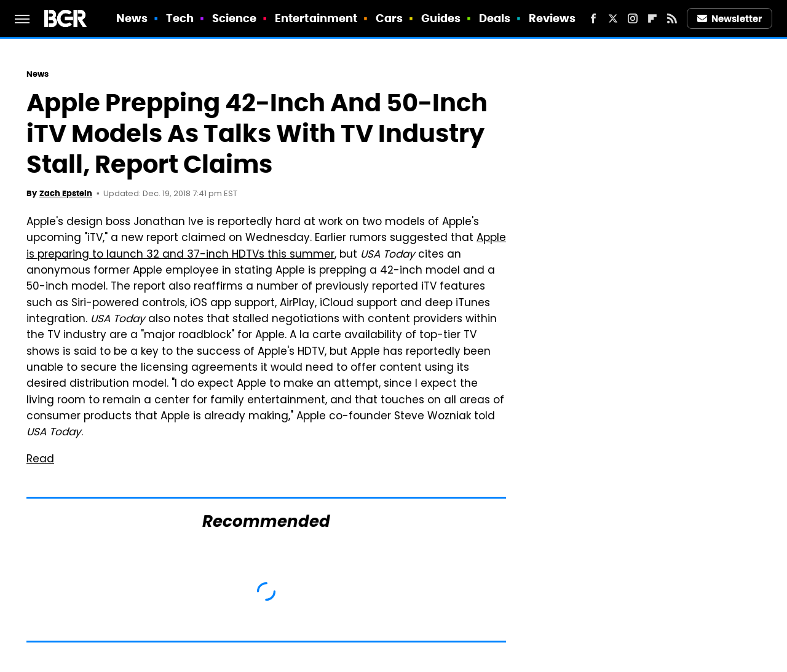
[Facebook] (593, 18)
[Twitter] (613, 18)
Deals (495, 18)
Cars (389, 18)
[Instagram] (633, 18)
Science (235, 18)
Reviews (552, 18)
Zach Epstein (66, 193)
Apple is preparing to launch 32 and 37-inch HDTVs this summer (266, 247)
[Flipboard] (652, 18)
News (132, 18)
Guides (441, 18)
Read (40, 460)
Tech (180, 18)
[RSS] (672, 18)
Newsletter (730, 19)
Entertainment (316, 18)
